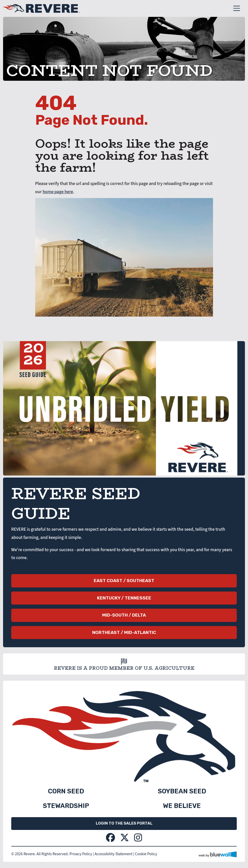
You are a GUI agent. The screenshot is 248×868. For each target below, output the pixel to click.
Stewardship (66, 806)
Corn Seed (66, 791)
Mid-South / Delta (124, 615)
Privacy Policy (81, 854)
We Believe (182, 806)
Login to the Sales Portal (124, 823)
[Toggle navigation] (237, 8)
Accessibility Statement (113, 854)
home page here (58, 192)
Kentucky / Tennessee (124, 598)
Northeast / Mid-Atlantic (124, 632)
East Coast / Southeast (124, 581)
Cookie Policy (146, 854)
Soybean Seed (182, 791)
